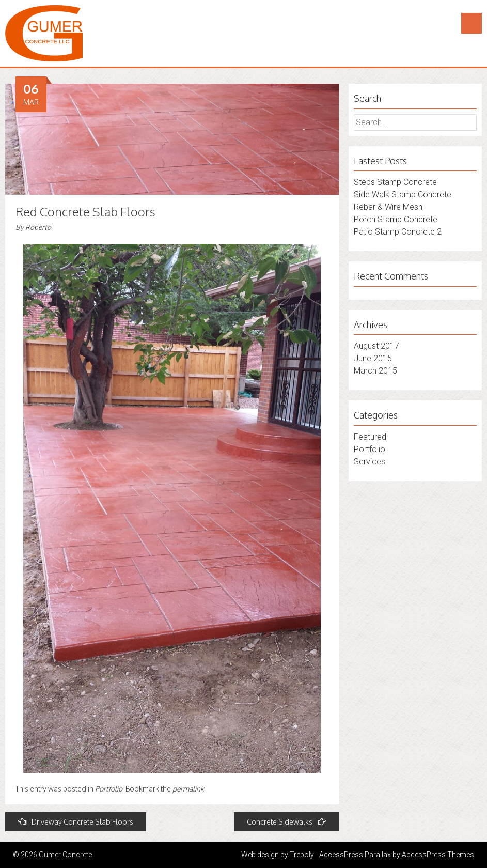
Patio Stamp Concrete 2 (398, 232)
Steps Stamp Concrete (395, 182)
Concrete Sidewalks (286, 822)
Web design (260, 855)
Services (370, 462)
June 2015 (373, 358)
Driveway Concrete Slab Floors (76, 822)
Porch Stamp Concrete (396, 219)
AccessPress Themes (438, 855)
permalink (188, 789)
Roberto (38, 227)
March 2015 (375, 371)
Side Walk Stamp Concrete (403, 195)
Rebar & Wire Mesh (388, 207)
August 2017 (376, 346)
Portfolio (109, 789)
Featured (370, 437)
